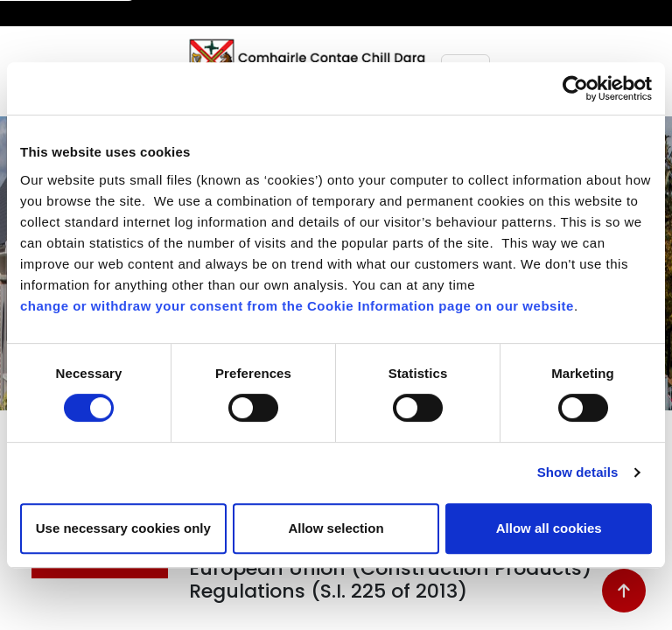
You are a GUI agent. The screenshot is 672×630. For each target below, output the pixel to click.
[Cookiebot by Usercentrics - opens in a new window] (575, 88)
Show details (578, 472)
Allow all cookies (549, 528)
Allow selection (336, 528)
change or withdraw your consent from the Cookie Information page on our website (297, 306)
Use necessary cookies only (123, 528)
